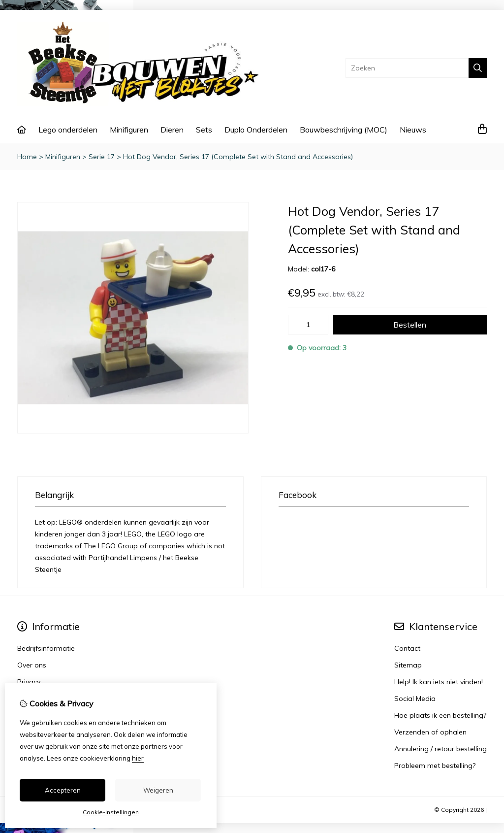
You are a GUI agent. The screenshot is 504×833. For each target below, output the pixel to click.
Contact (407, 648)
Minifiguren (129, 130)
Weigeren (158, 790)
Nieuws (413, 130)
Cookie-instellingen (111, 812)
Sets (204, 130)
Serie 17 (102, 157)
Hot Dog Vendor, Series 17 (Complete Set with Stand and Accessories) (238, 157)
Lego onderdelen (68, 130)
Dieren (172, 130)
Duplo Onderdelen (256, 130)
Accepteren (63, 790)
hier (138, 758)
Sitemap (408, 665)
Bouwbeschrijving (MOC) (344, 130)
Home (27, 157)
